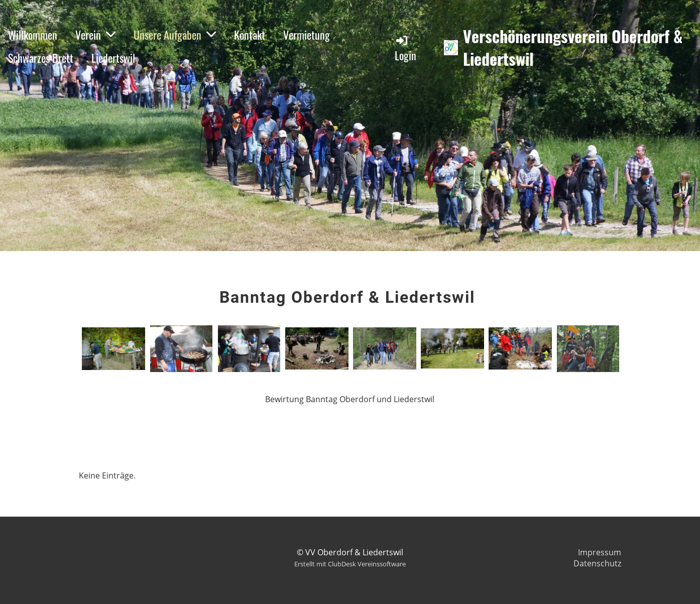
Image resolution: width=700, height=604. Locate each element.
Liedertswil (113, 58)
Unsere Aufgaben (175, 35)
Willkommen (33, 35)
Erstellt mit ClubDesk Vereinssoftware (350, 564)
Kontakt (250, 35)
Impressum (600, 552)
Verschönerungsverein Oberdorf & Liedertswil (573, 48)
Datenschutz (597, 563)
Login (405, 48)
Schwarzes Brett (41, 58)
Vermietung (307, 35)
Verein (95, 35)
